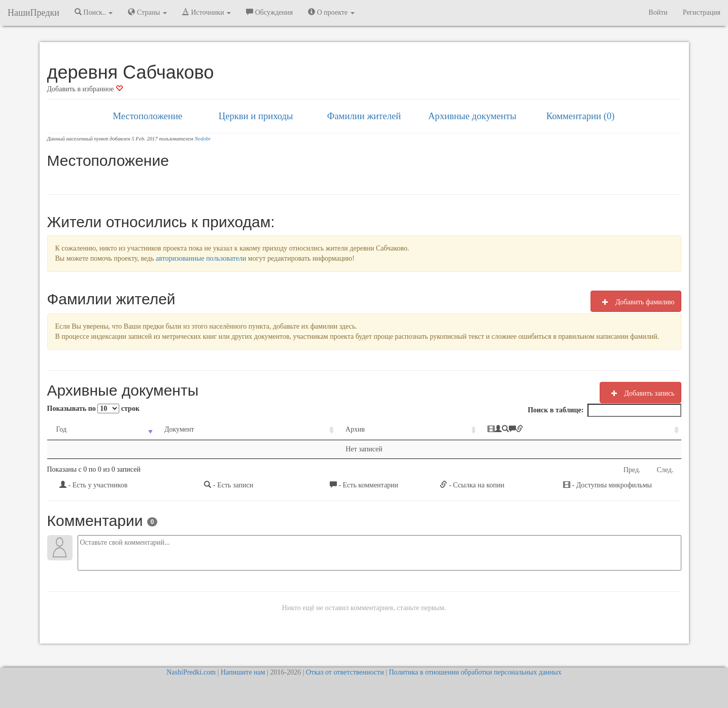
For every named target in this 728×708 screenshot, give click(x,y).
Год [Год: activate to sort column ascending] (62, 429)
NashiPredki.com (191, 672)
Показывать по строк (93, 409)
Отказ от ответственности (345, 672)
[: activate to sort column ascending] (580, 430)
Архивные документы (472, 116)
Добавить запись (640, 393)
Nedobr (203, 139)
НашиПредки (33, 13)
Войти (658, 12)
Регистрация (702, 12)
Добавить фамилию (636, 302)
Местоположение (147, 116)
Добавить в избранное (85, 89)
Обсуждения (269, 12)
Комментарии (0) (581, 116)
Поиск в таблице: (604, 410)
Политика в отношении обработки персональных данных (475, 672)
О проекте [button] (331, 12)
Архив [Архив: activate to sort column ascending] (355, 429)
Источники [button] (206, 12)
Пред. (632, 470)
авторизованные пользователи (201, 258)
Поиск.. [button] (94, 12)
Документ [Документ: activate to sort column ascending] (179, 429)
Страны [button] (147, 12)
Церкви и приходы (256, 116)
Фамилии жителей (364, 116)
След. (665, 470)
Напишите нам (243, 672)
